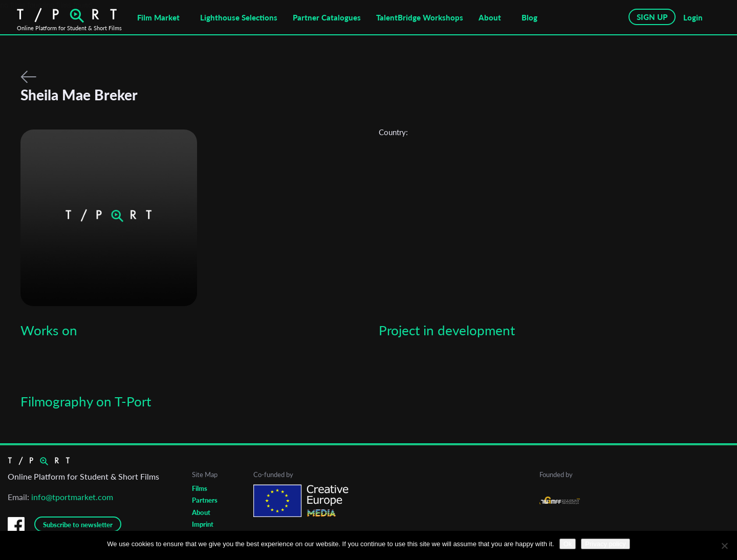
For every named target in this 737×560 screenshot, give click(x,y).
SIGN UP (652, 17)
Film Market (158, 17)
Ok (568, 544)
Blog (529, 17)
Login (693, 17)
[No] (724, 546)
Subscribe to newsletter (78, 525)
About (490, 17)
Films (200, 488)
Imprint (203, 524)
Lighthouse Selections (239, 17)
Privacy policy (605, 544)
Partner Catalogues (327, 17)
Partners (205, 500)
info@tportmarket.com (72, 497)
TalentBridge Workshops (420, 17)
